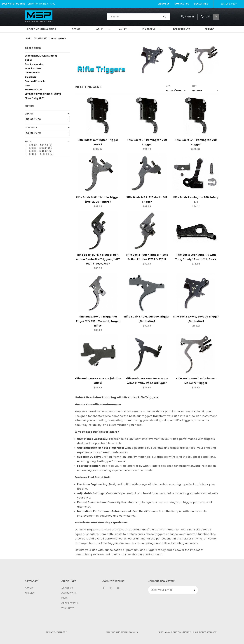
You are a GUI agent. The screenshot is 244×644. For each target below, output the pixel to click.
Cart (210, 17)
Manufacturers (33, 69)
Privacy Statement (56, 632)
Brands (209, 29)
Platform (152, 29)
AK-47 (126, 29)
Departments (182, 29)
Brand (29, 114)
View (168, 86)
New (27, 86)
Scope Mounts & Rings (45, 29)
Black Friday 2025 (35, 99)
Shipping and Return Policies (122, 632)
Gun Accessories (34, 65)
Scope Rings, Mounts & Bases (41, 56)
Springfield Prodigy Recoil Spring (43, 94)
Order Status (70, 603)
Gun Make (31, 128)
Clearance (31, 77)
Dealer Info (201, 4)
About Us (164, 4)
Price (28, 142)
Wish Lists (68, 608)
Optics (80, 29)
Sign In (187, 17)
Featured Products (35, 82)
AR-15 (103, 29)
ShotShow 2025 (33, 90)
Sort (194, 86)
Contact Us (182, 4)
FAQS (64, 598)
